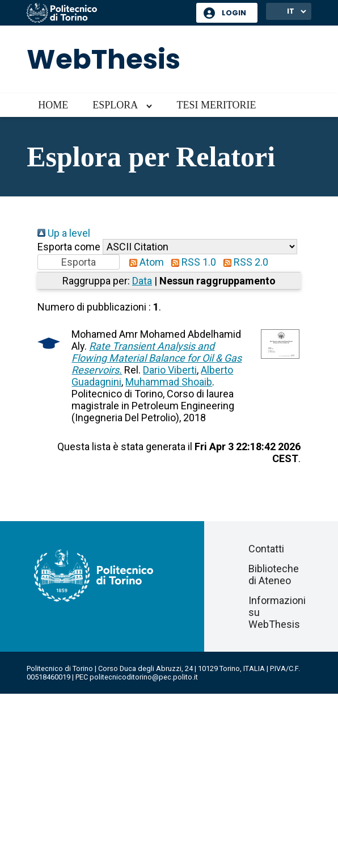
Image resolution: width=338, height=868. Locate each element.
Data (142, 281)
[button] (79, 262)
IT (291, 11)
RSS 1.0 (191, 262)
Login (234, 13)
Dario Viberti (170, 370)
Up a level (64, 233)
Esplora (115, 105)
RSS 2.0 (243, 262)
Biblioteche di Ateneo (274, 575)
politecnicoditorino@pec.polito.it (144, 677)
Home (53, 105)
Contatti (266, 549)
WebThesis (103, 59)
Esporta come (69, 247)
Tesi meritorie (216, 105)
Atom (144, 262)
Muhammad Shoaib (169, 382)
